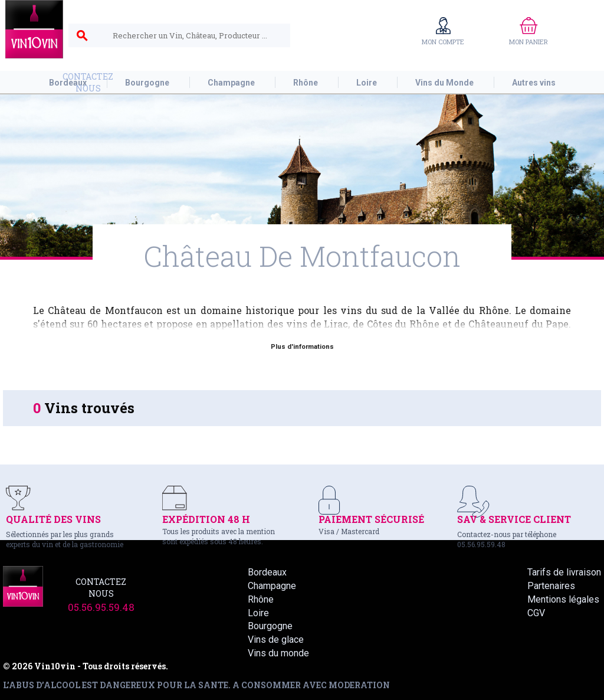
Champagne (272, 586)
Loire (258, 613)
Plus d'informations (302, 347)
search (82, 36)
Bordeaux (267, 572)
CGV (536, 613)
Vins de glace (276, 640)
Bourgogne (270, 626)
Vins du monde (278, 653)
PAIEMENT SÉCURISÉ (371, 519)
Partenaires (551, 586)
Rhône (261, 599)
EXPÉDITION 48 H (206, 519)
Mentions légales (563, 599)
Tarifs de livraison (564, 572)
